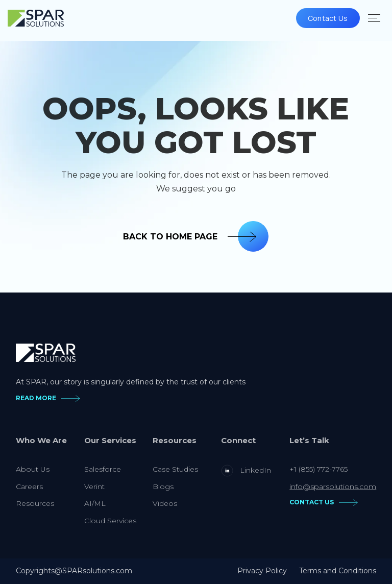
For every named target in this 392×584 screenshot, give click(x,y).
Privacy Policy (262, 571)
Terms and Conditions (338, 571)
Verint (94, 486)
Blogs (163, 486)
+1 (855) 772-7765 (318, 469)
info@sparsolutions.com (333, 486)
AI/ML (95, 503)
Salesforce (103, 469)
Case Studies (175, 469)
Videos (165, 503)
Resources (35, 503)
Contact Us (328, 18)
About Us (33, 469)
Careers (29, 486)
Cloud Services (110, 521)
